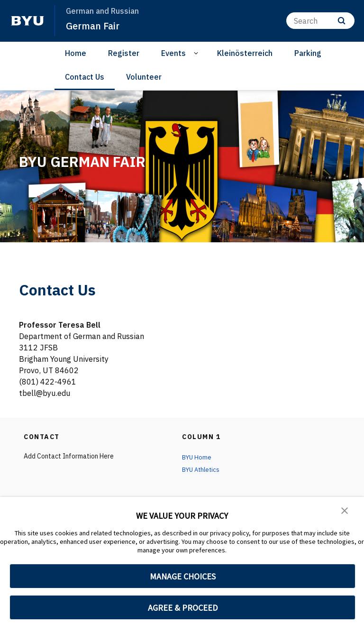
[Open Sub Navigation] (197, 53)
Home (76, 53)
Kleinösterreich (245, 53)
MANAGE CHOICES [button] (183, 576)
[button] (345, 511)
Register (124, 53)
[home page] (27, 21)
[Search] (320, 21)
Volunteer (144, 77)
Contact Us (85, 77)
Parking (308, 53)
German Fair (95, 26)
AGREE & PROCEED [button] (183, 608)
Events (173, 53)
